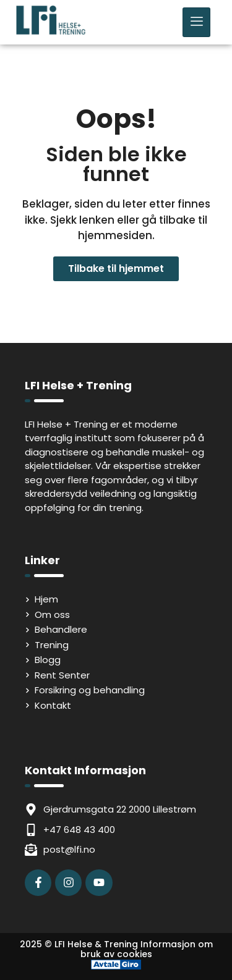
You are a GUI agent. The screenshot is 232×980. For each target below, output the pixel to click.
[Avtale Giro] (116, 966)
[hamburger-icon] (196, 22)
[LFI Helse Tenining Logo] (51, 32)
